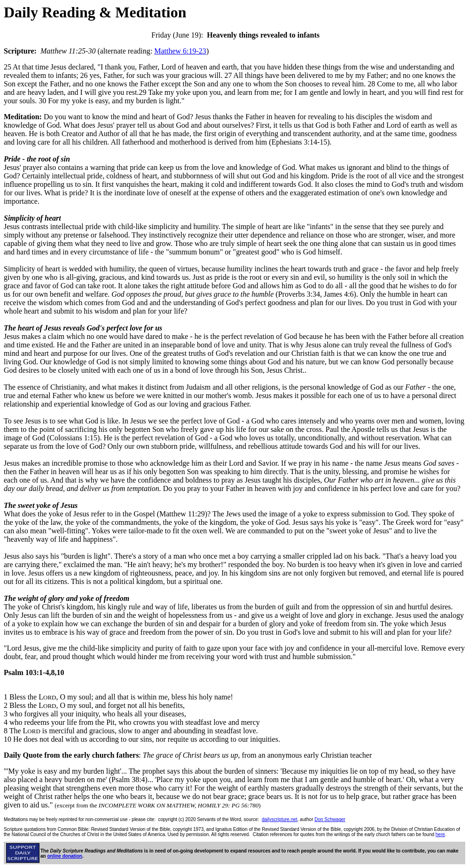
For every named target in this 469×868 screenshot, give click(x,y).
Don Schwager (330, 819)
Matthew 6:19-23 (180, 51)
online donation (64, 856)
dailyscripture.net (280, 819)
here (440, 834)
